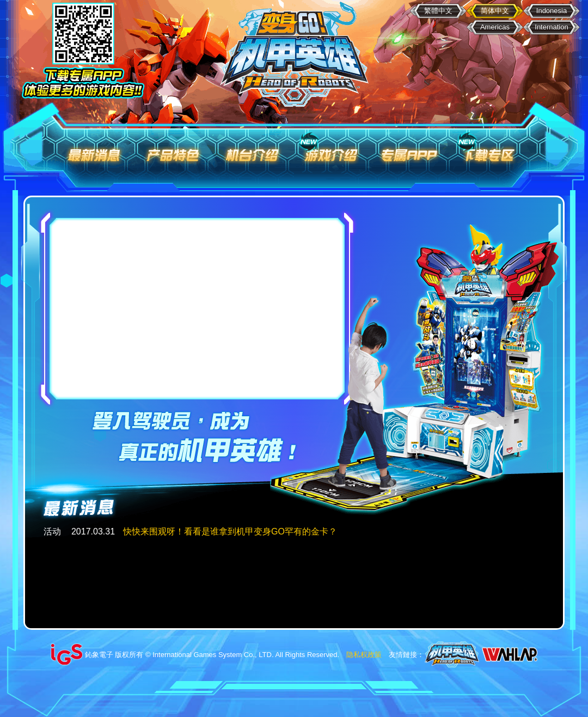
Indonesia (552, 11)
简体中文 (495, 11)
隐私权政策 (364, 655)
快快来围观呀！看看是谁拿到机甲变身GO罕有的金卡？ (230, 531)
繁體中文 (438, 11)
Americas (495, 27)
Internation (551, 27)
